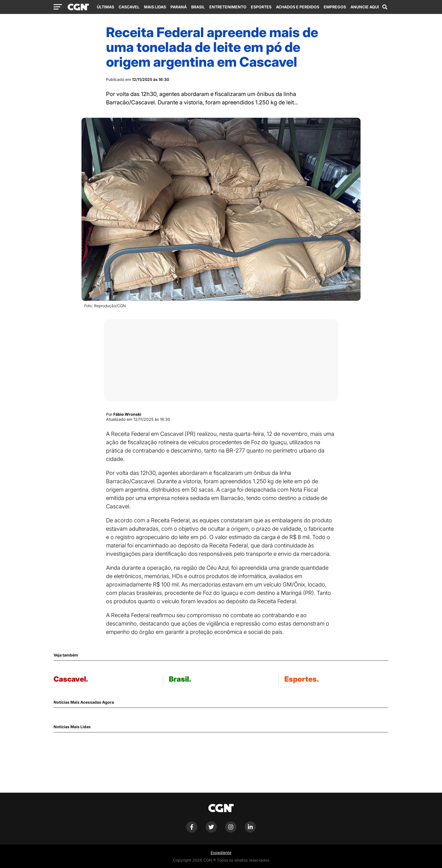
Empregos (335, 7)
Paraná (179, 7)
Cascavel (129, 7)
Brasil (198, 7)
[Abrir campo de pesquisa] (385, 7)
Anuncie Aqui (365, 7)
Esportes (261, 7)
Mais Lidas (155, 7)
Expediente (221, 853)
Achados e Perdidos (298, 7)
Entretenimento (228, 7)
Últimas (105, 7)
